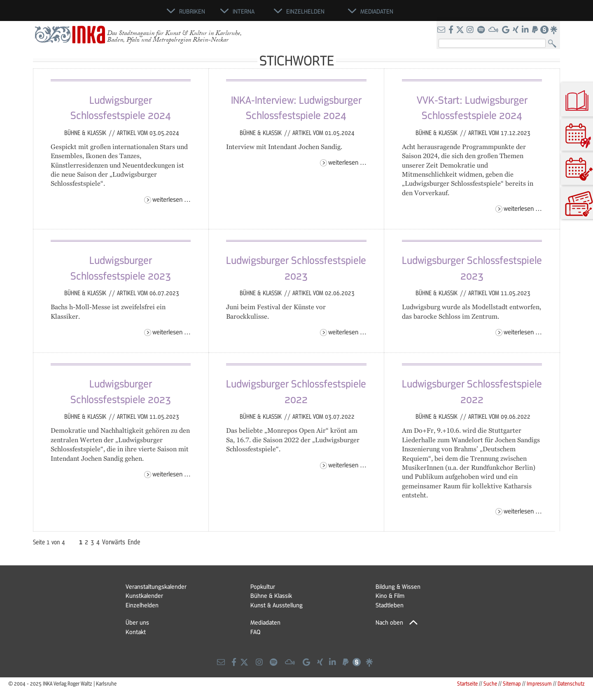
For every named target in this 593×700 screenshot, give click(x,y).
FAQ (255, 632)
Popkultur (263, 586)
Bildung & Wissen (398, 586)
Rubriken (192, 11)
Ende (134, 542)
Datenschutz (571, 683)
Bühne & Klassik (86, 133)
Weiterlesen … (172, 199)
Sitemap (512, 683)
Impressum (539, 683)
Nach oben (389, 622)
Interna (244, 11)
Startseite (467, 683)
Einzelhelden (142, 605)
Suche (490, 683)
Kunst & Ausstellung (277, 605)
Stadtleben (390, 605)
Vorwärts (114, 542)
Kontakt (136, 632)
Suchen (554, 44)
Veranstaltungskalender (156, 586)
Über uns (137, 622)
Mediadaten (265, 622)
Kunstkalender (144, 595)
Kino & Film (390, 595)
